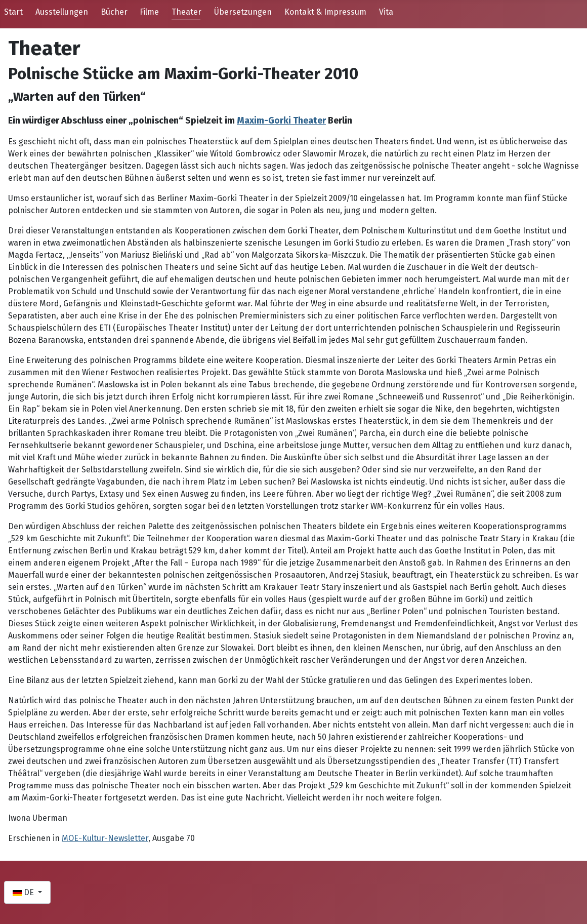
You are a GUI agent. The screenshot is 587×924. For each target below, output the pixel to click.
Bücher (114, 12)
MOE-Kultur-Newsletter (105, 838)
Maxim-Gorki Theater (281, 120)
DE (24, 892)
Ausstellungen (62, 12)
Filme (149, 12)
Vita (386, 12)
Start (13, 12)
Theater (186, 12)
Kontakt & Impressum (325, 12)
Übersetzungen (243, 12)
